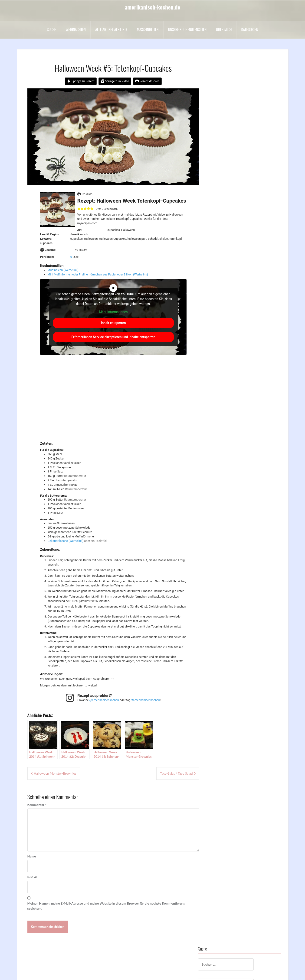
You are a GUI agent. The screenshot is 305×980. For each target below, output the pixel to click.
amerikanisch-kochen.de (152, 7)
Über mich (224, 29)
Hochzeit (223, 218)
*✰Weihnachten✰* (231, 127)
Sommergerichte (229, 296)
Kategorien (250, 29)
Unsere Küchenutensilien (187, 29)
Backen (222, 134)
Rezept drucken (147, 81)
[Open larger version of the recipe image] (58, 209)
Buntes (222, 153)
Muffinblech (55, 270)
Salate (221, 270)
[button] (79, 209)
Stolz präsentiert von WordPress (43, 974)
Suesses (223, 309)
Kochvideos (225, 225)
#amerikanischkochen (146, 700)
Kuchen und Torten (230, 231)
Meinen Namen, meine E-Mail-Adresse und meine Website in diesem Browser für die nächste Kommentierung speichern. (106, 906)
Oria (83, 974)
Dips (220, 179)
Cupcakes (224, 173)
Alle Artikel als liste (111, 29)
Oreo (221, 251)
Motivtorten (226, 238)
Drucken (85, 194)
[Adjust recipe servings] (71, 257)
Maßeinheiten (148, 29)
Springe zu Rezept (81, 81)
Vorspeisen (225, 341)
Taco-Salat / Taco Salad (176, 773)
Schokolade (225, 277)
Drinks (222, 192)
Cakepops (224, 160)
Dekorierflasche (58, 541)
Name (32, 856)
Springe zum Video (115, 81)
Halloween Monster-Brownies (55, 773)
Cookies (223, 166)
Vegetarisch (225, 335)
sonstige (223, 302)
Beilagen (223, 147)
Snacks (222, 289)
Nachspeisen (226, 244)
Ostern (222, 257)
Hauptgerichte (227, 212)
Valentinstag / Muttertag (234, 328)
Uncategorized (227, 322)
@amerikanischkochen (104, 700)
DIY (220, 186)
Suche (52, 29)
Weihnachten (76, 29)
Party (221, 264)
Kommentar (37, 805)
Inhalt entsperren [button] (113, 323)
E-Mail (32, 877)
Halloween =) (226, 205)
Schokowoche (227, 283)
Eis (219, 199)
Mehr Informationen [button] (113, 312)
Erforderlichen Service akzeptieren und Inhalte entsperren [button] (113, 337)
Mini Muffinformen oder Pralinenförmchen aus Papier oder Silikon (90, 274)
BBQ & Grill (225, 140)
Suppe (221, 315)
